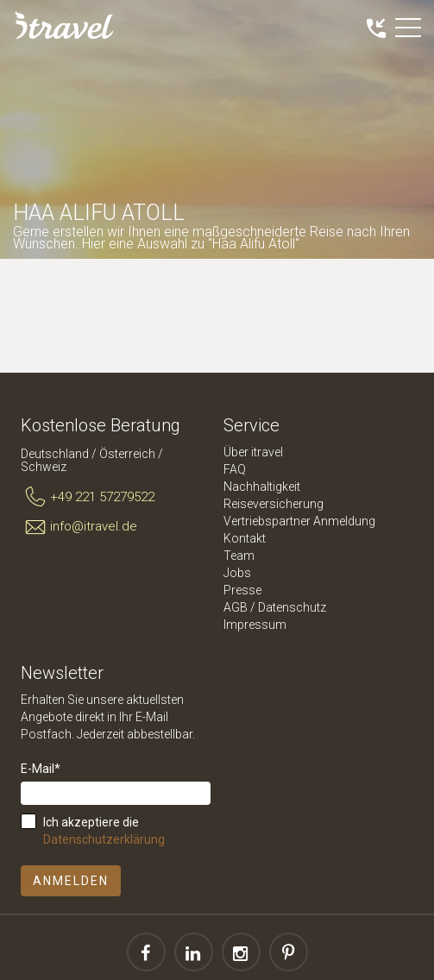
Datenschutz (292, 607)
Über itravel (253, 452)
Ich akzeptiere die (104, 831)
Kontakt (245, 538)
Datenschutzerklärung (104, 839)
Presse (242, 590)
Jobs (237, 573)
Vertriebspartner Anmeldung (299, 521)
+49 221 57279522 (88, 498)
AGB (236, 607)
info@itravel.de (79, 527)
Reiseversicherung (274, 504)
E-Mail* (41, 769)
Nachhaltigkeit (262, 487)
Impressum (255, 625)
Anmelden (71, 881)
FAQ (235, 469)
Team (239, 556)
